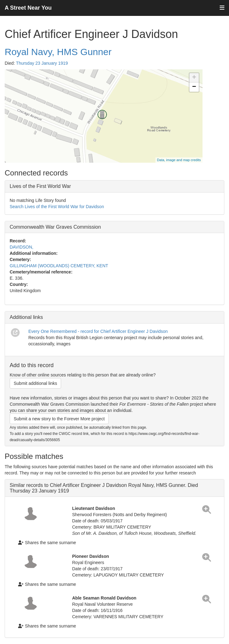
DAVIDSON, (21, 247)
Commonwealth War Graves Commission (55, 227)
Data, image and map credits (179, 160)
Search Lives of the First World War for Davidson (57, 207)
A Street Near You (28, 8)
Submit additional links (35, 383)
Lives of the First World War (40, 186)
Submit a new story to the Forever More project (59, 419)
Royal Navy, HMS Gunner (58, 52)
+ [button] (194, 78)
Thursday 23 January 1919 (42, 63)
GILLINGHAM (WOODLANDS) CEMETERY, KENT (59, 266)
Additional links (26, 317)
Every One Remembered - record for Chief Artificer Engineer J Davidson (98, 331)
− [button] (194, 87)
